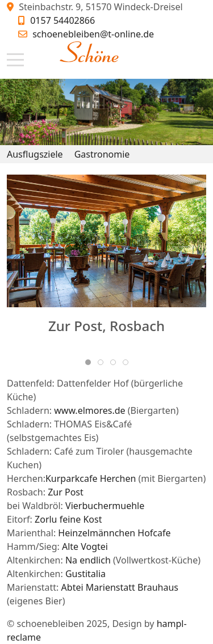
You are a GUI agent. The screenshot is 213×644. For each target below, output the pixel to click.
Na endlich (88, 560)
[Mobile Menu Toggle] (15, 60)
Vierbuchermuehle (105, 506)
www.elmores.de (89, 410)
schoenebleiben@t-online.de (93, 34)
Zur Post (66, 492)
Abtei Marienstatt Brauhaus (120, 587)
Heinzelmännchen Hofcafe (114, 533)
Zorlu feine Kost (68, 519)
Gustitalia (85, 574)
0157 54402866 (62, 20)
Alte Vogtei (85, 546)
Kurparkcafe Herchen (91, 478)
